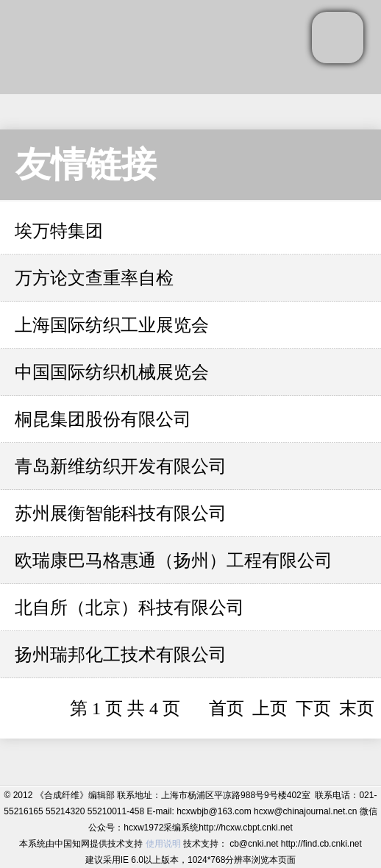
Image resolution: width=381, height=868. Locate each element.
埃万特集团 (59, 231)
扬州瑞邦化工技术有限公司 (121, 655)
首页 (227, 708)
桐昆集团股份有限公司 (103, 419)
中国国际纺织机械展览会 (112, 372)
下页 (313, 708)
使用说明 (163, 844)
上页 (270, 708)
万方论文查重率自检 (94, 278)
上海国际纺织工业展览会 (112, 325)
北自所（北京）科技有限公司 (129, 608)
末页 (357, 708)
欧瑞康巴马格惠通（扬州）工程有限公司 (174, 561)
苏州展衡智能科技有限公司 (121, 513)
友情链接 (86, 164)
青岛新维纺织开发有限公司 (121, 466)
